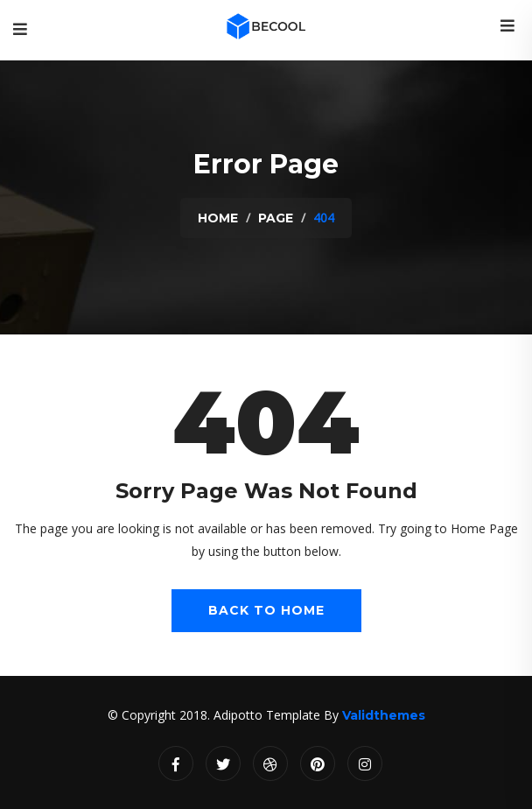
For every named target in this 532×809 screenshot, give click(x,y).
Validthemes (384, 715)
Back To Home (266, 610)
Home (218, 218)
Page (276, 218)
